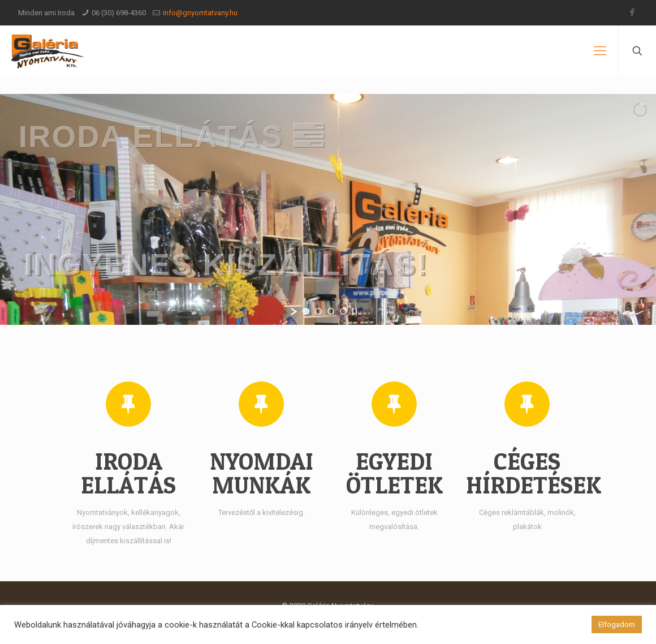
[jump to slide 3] (331, 311)
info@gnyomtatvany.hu (200, 13)
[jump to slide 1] (306, 311)
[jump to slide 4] (343, 311)
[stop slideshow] (355, 311)
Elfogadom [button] (617, 624)
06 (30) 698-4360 (119, 13)
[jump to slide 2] (318, 311)
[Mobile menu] (600, 51)
